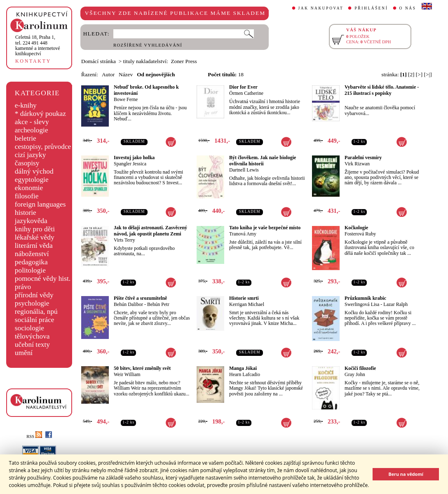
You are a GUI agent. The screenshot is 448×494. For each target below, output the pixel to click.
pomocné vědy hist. (43, 279)
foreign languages (40, 204)
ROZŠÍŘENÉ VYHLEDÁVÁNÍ (148, 45)
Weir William (127, 374)
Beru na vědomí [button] (406, 474)
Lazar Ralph (395, 304)
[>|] (428, 74)
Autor (108, 74)
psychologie (32, 303)
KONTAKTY (33, 61)
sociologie (29, 328)
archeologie (32, 130)
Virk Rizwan (357, 164)
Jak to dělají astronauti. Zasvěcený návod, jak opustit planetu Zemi (150, 231)
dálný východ (34, 171)
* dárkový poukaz (40, 114)
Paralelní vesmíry (363, 158)
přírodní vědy (34, 295)
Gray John (355, 374)
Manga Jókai (243, 368)
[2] (411, 74)
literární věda (34, 246)
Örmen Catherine (246, 93)
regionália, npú (36, 312)
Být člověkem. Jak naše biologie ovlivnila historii (263, 161)
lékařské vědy (35, 237)
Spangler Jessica (130, 164)
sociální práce (35, 320)
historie (26, 213)
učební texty (32, 345)
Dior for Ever (243, 87)
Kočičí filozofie (360, 368)
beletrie (26, 138)
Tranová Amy (243, 234)
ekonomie (29, 188)
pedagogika (31, 262)
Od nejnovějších (156, 74)
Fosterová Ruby (360, 234)
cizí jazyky (30, 155)
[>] (419, 74)
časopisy (27, 163)
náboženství (32, 254)
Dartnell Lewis (244, 170)
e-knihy (26, 105)
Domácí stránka (99, 61)
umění (24, 353)
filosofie (27, 196)
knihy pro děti (35, 229)
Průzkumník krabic (365, 298)
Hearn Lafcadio (245, 374)
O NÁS (408, 8)
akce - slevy (32, 122)
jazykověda (31, 221)
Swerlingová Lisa (362, 304)
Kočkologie (356, 228)
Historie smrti (244, 298)
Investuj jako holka (134, 158)
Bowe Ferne (126, 99)
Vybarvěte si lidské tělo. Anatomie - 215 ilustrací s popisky (382, 90)
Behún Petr (158, 304)
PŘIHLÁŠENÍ (371, 8)
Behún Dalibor (128, 304)
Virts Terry (124, 240)
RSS (34, 436)
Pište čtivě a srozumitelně (140, 298)
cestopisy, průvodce (43, 147)
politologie (30, 270)
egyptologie (32, 180)
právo (23, 287)
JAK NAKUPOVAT (321, 8)
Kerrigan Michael (247, 304)
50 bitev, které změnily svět (142, 368)
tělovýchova (32, 336)
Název (126, 74)
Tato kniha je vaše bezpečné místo (265, 228)
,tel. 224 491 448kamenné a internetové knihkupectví (38, 45)
